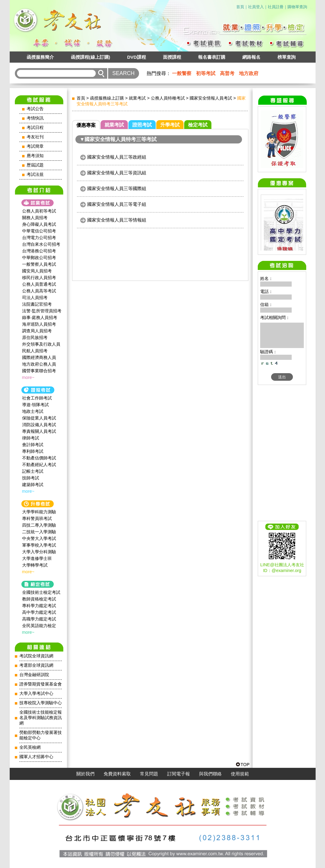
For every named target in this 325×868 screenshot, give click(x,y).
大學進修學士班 (37, 558)
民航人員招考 (35, 351)
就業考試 (137, 98)
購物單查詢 (297, 7)
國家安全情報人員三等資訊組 (117, 173)
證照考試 (142, 125)
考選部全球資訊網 (36, 665)
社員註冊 (276, 7)
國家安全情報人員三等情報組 (117, 220)
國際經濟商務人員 (39, 357)
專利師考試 (33, 451)
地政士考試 (33, 411)
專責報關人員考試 (39, 431)
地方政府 (249, 73)
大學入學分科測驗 (39, 552)
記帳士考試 (33, 471)
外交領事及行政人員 (41, 344)
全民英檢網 (30, 747)
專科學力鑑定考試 (39, 606)
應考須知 (35, 156)
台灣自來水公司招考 (41, 244)
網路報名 (251, 57)
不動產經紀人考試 (39, 465)
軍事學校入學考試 (39, 545)
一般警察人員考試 (39, 264)
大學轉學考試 (35, 565)
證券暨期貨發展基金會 (41, 684)
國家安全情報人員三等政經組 (117, 157)
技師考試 (31, 478)
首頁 (240, 7)
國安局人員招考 (37, 271)
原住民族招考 (35, 337)
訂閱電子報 (179, 774)
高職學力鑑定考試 (39, 619)
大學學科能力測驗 (39, 512)
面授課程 (172, 57)
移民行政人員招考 (39, 278)
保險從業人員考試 (39, 418)
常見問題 (149, 774)
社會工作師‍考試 (37, 398)
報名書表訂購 (212, 57)
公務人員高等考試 (39, 291)
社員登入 (256, 7)
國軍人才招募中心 (36, 757)
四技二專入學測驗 (39, 525)
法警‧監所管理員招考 (42, 311)
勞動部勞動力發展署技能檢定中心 (41, 735)
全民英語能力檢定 (39, 626)
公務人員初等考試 (39, 211)
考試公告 (35, 109)
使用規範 (240, 774)
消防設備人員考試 (39, 425)
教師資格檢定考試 (39, 599)
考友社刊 (35, 137)
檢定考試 (198, 125)
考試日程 (35, 128)
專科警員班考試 (37, 518)
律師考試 (31, 438)
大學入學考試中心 (36, 694)
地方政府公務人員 (39, 364)
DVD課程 (137, 57)
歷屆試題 (35, 165)
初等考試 (206, 73)
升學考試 (170, 125)
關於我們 (85, 774)
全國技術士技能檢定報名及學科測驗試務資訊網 (41, 718)
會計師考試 (33, 445)
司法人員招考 (35, 298)
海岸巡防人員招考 (39, 324)
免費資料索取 (117, 774)
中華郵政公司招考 (39, 258)
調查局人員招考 (37, 331)
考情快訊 (35, 118)
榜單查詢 (287, 57)
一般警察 (182, 73)
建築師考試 (33, 485)
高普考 (227, 73)
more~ (28, 377)
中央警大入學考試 (39, 538)
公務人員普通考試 (39, 284)
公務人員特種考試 (168, 98)
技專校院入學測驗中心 (41, 703)
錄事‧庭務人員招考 (40, 317)
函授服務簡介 (40, 57)
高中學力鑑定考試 (39, 612)
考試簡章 (35, 146)
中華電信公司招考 (39, 231)
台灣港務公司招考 (39, 251)
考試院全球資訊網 (36, 656)
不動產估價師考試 (39, 458)
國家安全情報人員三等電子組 (117, 204)
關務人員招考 (35, 218)
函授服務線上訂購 (107, 98)
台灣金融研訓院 (34, 675)
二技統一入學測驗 (39, 532)
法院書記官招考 (37, 304)
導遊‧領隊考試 (35, 405)
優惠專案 (86, 125)
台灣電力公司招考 (39, 238)
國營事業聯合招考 (39, 371)
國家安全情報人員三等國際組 (117, 188)
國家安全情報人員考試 (211, 98)
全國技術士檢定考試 (41, 592)
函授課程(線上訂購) (91, 57)
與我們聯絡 (210, 774)
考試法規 (35, 174)
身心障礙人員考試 (39, 224)
